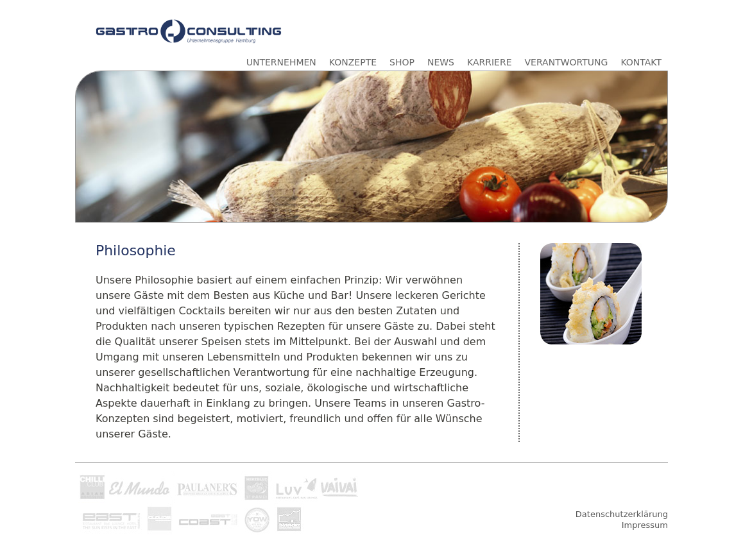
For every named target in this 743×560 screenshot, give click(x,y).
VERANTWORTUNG (567, 62)
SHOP (402, 62)
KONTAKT (641, 62)
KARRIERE (490, 62)
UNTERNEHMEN (281, 62)
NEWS (441, 62)
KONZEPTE (353, 62)
